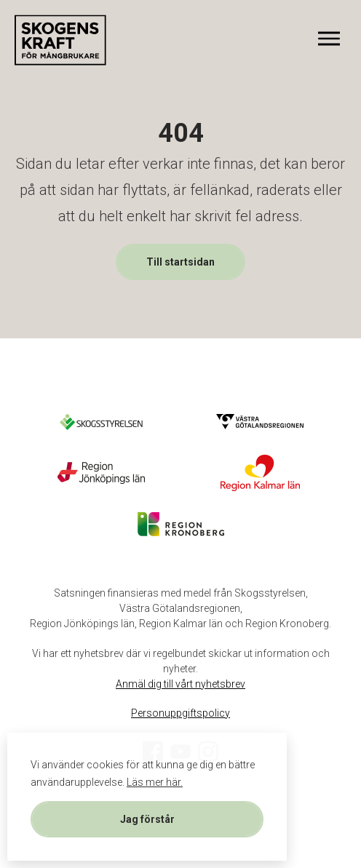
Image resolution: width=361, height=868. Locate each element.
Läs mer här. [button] (155, 782)
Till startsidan (180, 262)
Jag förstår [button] (147, 819)
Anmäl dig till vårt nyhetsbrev (180, 684)
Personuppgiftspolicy (180, 713)
